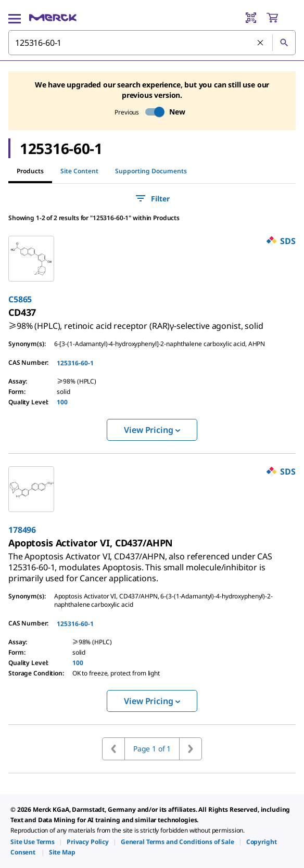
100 (62, 402)
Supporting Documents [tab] (151, 171)
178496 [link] (22, 530)
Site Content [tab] (79, 171)
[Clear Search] (261, 43)
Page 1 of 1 (152, 749)
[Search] (284, 43)
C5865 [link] (20, 299)
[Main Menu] (15, 18)
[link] (136, 322)
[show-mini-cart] (281, 18)
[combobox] (152, 43)
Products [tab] (30, 171)
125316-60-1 (75, 363)
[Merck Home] (53, 18)
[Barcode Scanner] (251, 18)
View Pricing (152, 430)
